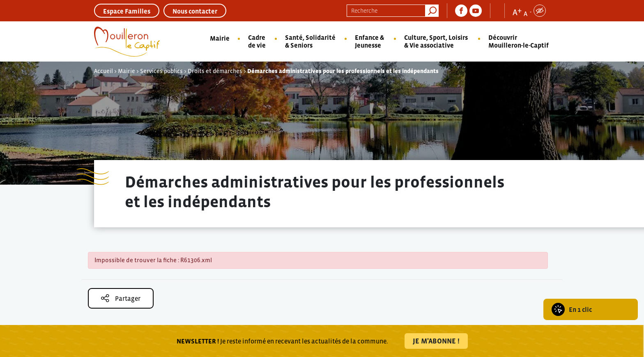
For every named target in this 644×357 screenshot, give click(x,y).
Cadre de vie (257, 41)
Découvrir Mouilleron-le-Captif (519, 41)
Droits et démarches (215, 71)
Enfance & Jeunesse (369, 41)
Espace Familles (127, 11)
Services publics (161, 71)
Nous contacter (195, 11)
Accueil (103, 71)
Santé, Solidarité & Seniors (310, 41)
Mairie (220, 38)
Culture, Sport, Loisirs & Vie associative (436, 41)
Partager (121, 298)
